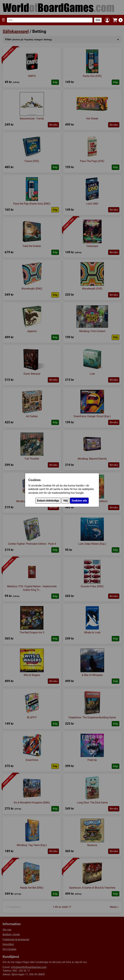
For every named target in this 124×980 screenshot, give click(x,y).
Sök (98, 20)
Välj (65, 501)
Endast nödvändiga (48, 501)
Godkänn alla (79, 501)
